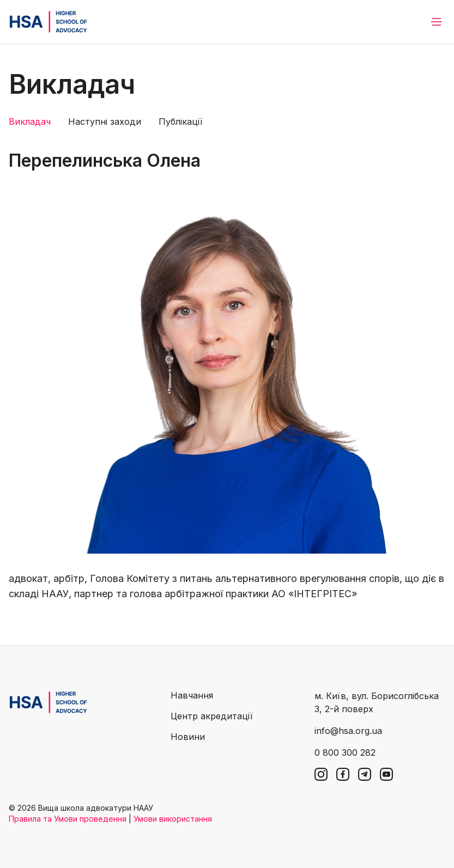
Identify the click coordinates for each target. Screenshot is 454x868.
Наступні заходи (105, 122)
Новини (188, 737)
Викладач (30, 122)
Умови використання (173, 819)
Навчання (192, 695)
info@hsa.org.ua (348, 731)
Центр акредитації (212, 716)
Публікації (181, 122)
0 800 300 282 (345, 752)
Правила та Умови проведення (68, 819)
